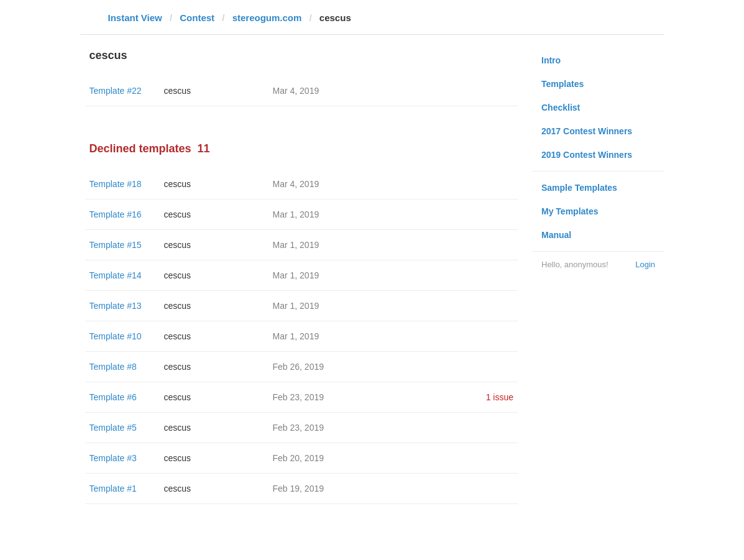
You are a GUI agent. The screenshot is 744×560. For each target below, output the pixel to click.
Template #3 (113, 458)
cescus (178, 91)
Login (645, 264)
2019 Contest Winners (587, 155)
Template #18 (116, 184)
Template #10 (116, 336)
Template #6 (113, 397)
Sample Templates (579, 188)
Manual (556, 235)
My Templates (570, 211)
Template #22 (116, 91)
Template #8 (113, 367)
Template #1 (113, 489)
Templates (563, 84)
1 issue (500, 397)
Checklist (561, 108)
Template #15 (116, 245)
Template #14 (116, 275)
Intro (551, 60)
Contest (197, 18)
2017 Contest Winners (587, 131)
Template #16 (116, 214)
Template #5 (113, 428)
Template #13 (116, 306)
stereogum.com (267, 18)
